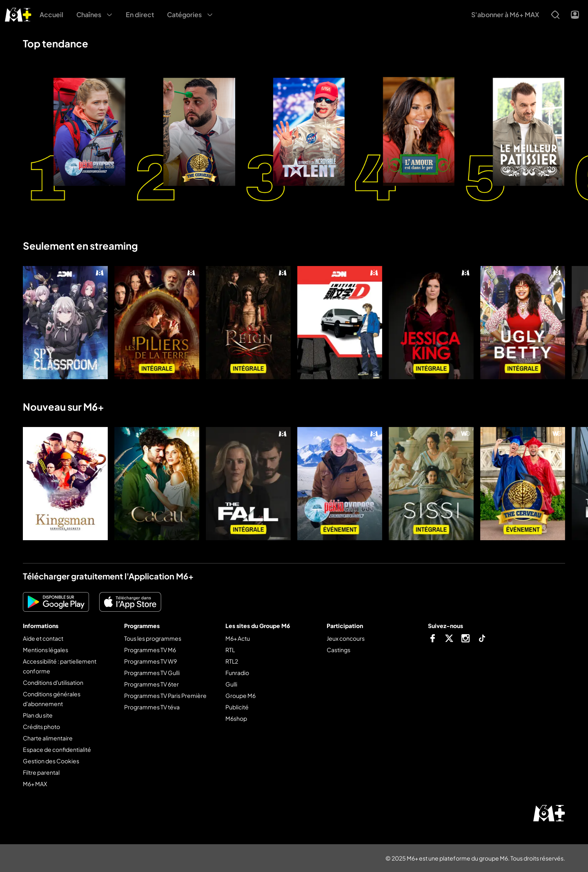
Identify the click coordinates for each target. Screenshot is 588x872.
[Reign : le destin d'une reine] (248, 323)
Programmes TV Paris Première (165, 695)
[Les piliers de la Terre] (157, 323)
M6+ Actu (238, 638)
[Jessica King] (431, 323)
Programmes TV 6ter (151, 684)
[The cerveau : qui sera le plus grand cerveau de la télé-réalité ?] (523, 484)
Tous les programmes (153, 638)
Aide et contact (43, 638)
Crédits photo (41, 727)
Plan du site (38, 715)
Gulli (231, 684)
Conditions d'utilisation (53, 682)
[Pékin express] (340, 484)
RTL (230, 650)
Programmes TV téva (152, 707)
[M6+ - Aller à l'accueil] (18, 14)
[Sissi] (431, 484)
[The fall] (248, 484)
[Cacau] (157, 484)
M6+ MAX (35, 784)
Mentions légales (46, 650)
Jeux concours (346, 638)
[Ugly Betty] (523, 323)
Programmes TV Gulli (152, 673)
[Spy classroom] (65, 323)
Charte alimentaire (48, 738)
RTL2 (232, 661)
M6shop (236, 718)
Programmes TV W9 (150, 661)
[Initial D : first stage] (340, 323)
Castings (339, 650)
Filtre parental (41, 772)
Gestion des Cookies (51, 761)
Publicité (237, 707)
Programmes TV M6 (150, 650)
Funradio (237, 673)
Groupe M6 (241, 695)
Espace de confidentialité (57, 749)
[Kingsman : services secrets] (65, 484)
